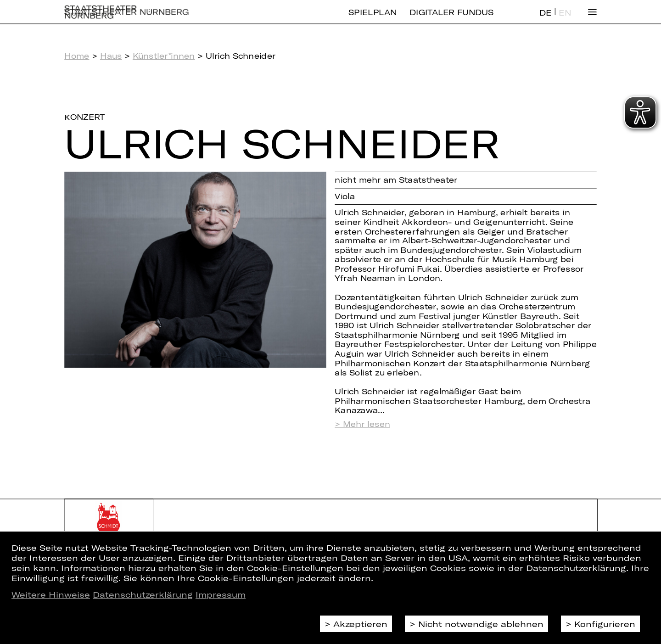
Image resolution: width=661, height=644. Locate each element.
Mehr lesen (367, 424)
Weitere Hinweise (51, 594)
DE (545, 20)
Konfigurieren (605, 624)
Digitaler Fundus (451, 20)
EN (565, 20)
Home (77, 56)
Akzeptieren (360, 624)
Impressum (221, 594)
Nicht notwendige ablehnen (481, 624)
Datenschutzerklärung (143, 594)
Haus (111, 56)
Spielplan (373, 20)
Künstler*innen (164, 56)
